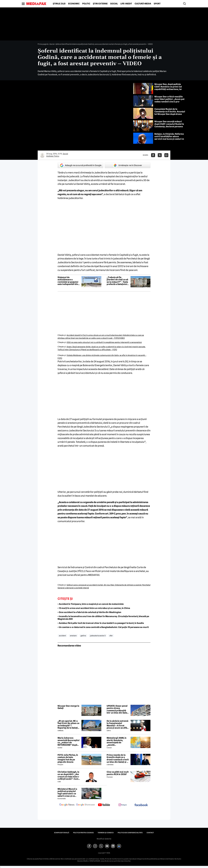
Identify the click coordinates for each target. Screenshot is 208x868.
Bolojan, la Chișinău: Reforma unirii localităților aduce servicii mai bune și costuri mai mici (170, 138)
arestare (73, 636)
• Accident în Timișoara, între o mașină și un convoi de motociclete (91, 604)
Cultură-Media (143, 4)
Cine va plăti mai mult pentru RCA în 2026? (118, 773)
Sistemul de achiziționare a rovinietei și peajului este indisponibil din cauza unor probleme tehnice (68, 281)
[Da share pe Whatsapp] (166, 155)
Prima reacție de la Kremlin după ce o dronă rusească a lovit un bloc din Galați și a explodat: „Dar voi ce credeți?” (118, 758)
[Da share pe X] (160, 155)
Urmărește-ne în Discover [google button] (128, 165)
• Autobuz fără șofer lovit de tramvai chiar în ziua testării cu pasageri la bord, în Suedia (101, 623)
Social (114, 4)
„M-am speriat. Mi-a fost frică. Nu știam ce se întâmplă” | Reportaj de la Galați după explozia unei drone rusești (68, 724)
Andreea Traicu (53, 156)
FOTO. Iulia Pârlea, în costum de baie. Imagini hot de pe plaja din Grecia (68, 758)
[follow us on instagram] (123, 805)
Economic (74, 4)
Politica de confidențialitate (130, 833)
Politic (86, 4)
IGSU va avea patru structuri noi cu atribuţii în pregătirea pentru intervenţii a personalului (104, 342)
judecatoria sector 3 (98, 636)
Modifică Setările (104, 839)
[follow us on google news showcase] (85, 805)
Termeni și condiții (106, 833)
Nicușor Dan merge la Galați (68, 707)
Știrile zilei (59, 4)
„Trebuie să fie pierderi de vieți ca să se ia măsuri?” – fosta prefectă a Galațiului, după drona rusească (117, 281)
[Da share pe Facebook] (153, 155)
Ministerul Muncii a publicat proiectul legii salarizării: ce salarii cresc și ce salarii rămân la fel (67, 792)
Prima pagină (43, 44)
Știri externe (100, 4)
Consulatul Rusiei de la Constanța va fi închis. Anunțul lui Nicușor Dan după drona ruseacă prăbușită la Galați (170, 113)
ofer (111, 636)
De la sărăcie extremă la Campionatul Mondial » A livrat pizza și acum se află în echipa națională (117, 724)
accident (62, 636)
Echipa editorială (62, 833)
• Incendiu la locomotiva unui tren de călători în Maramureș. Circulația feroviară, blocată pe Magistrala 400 (103, 618)
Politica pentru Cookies (83, 833)
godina (83, 636)
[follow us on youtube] (104, 805)
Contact (150, 833)
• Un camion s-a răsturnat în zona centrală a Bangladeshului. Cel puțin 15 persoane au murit (103, 627)
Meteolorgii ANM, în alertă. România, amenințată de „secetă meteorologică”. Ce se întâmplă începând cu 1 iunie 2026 (118, 741)
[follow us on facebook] (141, 805)
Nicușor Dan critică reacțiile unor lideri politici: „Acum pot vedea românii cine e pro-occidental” (169, 100)
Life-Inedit (126, 4)
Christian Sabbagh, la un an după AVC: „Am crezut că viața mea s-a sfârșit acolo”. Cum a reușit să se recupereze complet (69, 775)
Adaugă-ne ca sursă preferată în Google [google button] (81, 165)
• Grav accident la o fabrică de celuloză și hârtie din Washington (89, 612)
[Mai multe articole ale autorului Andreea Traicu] (42, 155)
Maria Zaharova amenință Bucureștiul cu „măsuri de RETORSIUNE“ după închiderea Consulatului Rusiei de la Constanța (69, 741)
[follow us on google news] (67, 805)
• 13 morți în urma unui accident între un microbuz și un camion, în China (94, 608)
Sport (157, 4)
